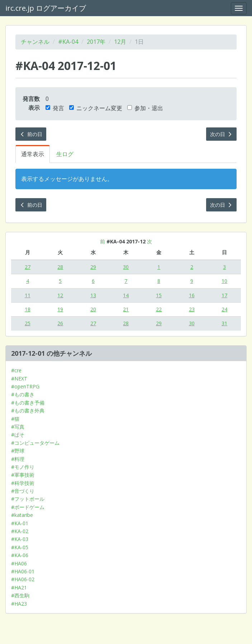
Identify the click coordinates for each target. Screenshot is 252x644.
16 (192, 295)
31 (224, 323)
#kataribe (22, 515)
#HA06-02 (23, 579)
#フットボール (28, 499)
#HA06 (19, 563)
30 (126, 267)
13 (93, 295)
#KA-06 (20, 555)
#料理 (18, 459)
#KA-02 (20, 531)
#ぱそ (18, 435)
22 (159, 309)
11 (28, 295)
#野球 (18, 451)
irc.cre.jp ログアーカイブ (46, 8)
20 (93, 309)
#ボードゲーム (28, 507)
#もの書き (23, 394)
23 (192, 309)
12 (60, 295)
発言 (55, 108)
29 (93, 267)
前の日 (31, 134)
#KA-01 (20, 523)
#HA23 (19, 604)
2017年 (96, 42)
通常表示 (33, 154)
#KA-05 (20, 547)
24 (224, 309)
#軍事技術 (23, 475)
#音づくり (23, 491)
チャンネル (35, 42)
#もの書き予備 (28, 403)
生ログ (65, 154)
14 (126, 295)
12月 (120, 42)
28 (60, 267)
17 (224, 295)
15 (159, 295)
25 (28, 323)
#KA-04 (68, 42)
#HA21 (19, 587)
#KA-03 (20, 539)
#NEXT (19, 379)
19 (60, 309)
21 (126, 309)
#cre (16, 370)
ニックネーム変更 (96, 108)
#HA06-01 (23, 571)
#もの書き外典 (28, 410)
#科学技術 (23, 483)
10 (224, 281)
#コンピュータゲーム (35, 443)
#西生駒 (20, 595)
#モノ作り (23, 467)
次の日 (222, 134)
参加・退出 (145, 108)
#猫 (15, 419)
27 (28, 267)
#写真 (18, 427)
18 (28, 309)
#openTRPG (25, 386)
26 (60, 323)
